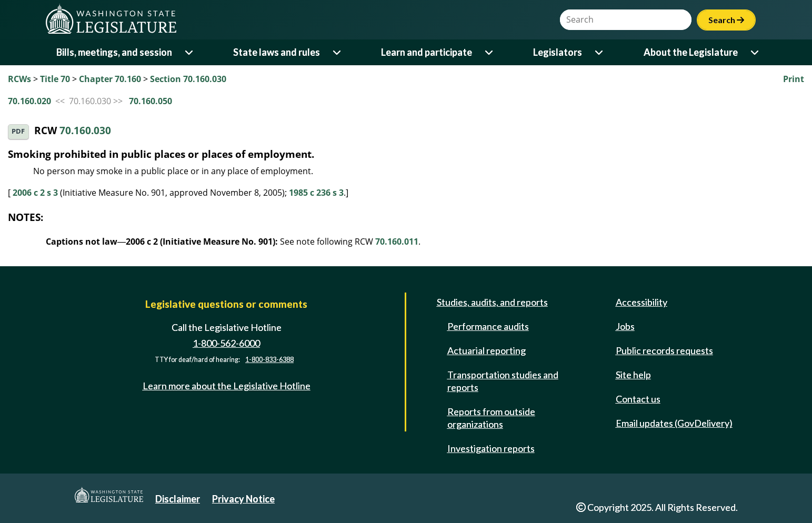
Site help (633, 375)
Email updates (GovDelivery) (674, 423)
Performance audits (488, 326)
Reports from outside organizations (491, 418)
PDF (18, 131)
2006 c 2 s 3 (35, 193)
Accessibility (641, 302)
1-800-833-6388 (269, 360)
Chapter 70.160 (110, 79)
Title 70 (55, 79)
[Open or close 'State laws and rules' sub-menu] (338, 52)
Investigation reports (491, 448)
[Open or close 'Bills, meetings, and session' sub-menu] (190, 52)
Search (726, 20)
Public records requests (664, 350)
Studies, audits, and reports (492, 302)
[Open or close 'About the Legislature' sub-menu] (755, 52)
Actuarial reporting (487, 350)
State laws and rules (277, 52)
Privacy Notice (243, 499)
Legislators (558, 52)
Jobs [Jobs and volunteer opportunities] (625, 326)
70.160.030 (85, 131)
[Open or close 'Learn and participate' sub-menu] (490, 52)
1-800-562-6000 (226, 343)
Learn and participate (427, 52)
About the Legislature (691, 52)
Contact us (638, 399)
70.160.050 (151, 101)
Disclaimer (178, 499)
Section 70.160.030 (188, 79)
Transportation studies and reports (503, 381)
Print (794, 79)
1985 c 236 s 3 (316, 193)
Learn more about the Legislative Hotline (227, 386)
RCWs (19, 79)
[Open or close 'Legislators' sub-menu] (600, 52)
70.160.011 (397, 242)
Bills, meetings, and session (114, 52)
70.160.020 (29, 101)
